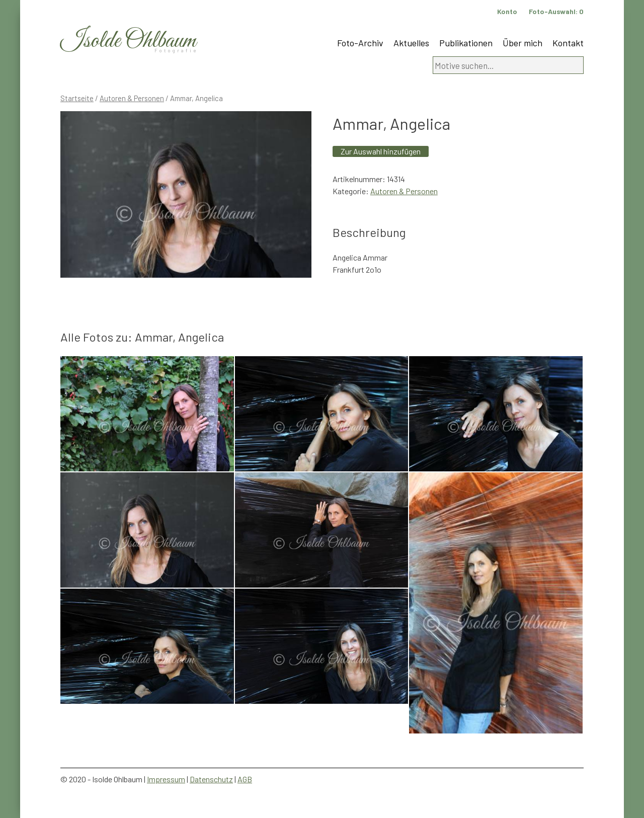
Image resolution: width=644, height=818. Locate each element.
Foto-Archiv (360, 43)
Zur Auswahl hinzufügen (381, 151)
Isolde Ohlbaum (128, 41)
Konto (507, 11)
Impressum (166, 779)
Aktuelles (411, 43)
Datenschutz (211, 779)
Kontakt (568, 43)
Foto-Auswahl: (556, 11)
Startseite (77, 98)
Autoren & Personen (132, 98)
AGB (245, 779)
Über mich (522, 43)
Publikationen (466, 43)
